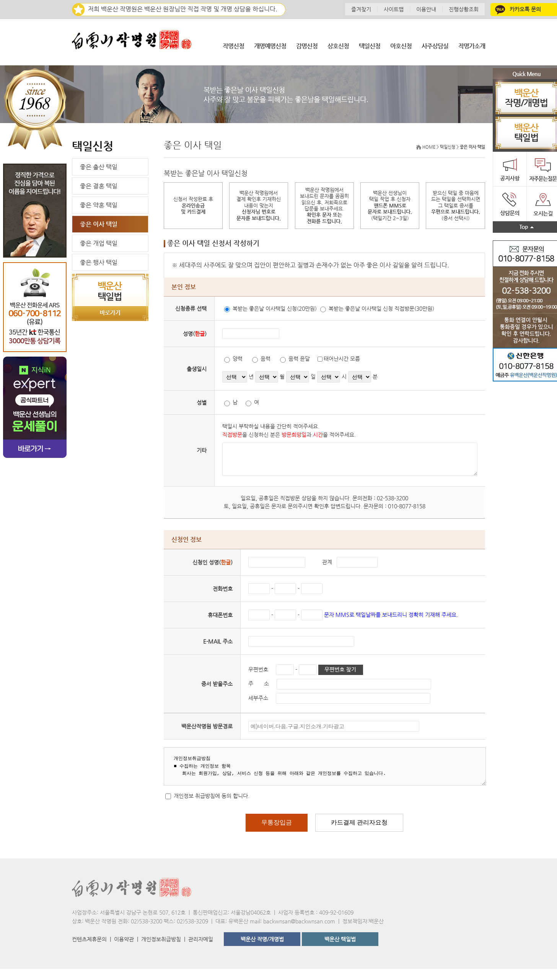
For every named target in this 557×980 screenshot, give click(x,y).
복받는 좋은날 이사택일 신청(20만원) (260, 310)
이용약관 (124, 950)
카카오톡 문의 (517, 9)
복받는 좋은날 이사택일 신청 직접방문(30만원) (366, 310)
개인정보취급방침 (161, 950)
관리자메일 (201, 950)
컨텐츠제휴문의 (89, 950)
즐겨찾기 (361, 9)
